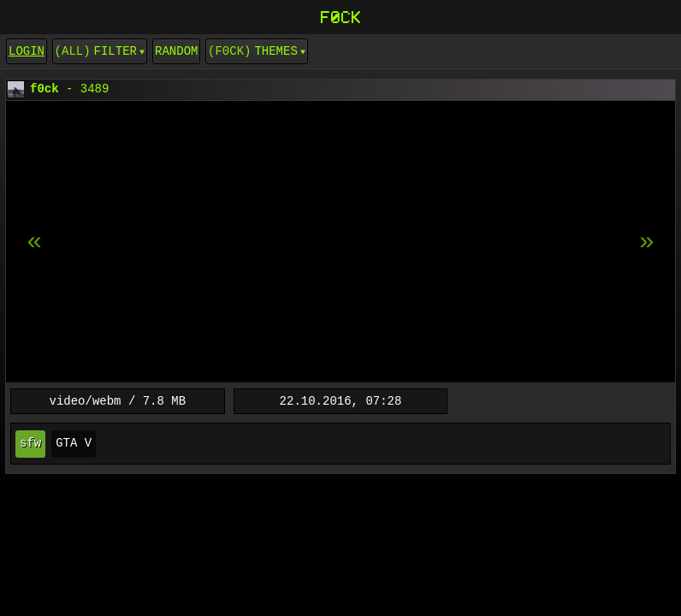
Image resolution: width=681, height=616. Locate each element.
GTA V (74, 444)
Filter (115, 51)
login (27, 51)
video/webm (86, 401)
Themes (275, 51)
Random (176, 51)
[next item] (34, 242)
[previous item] (647, 242)
